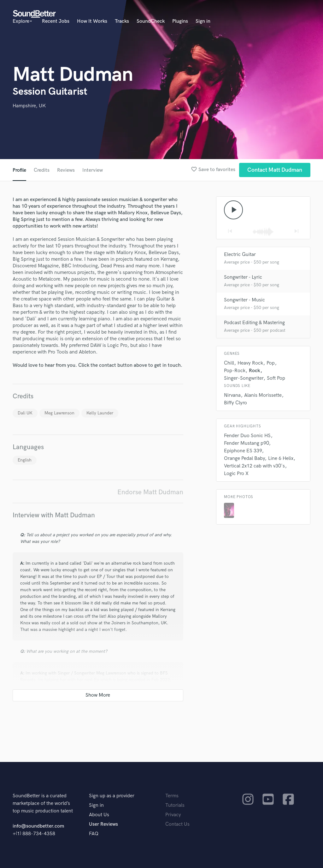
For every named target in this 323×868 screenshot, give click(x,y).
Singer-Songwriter (244, 378)
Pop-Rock (235, 371)
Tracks (122, 21)
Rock (255, 371)
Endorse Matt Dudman (150, 492)
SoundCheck (151, 21)
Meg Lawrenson (59, 413)
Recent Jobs (56, 21)
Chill (229, 363)
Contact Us (177, 824)
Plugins (180, 21)
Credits (42, 170)
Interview (93, 170)
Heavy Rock (250, 363)
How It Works (92, 21)
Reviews (66, 170)
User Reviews (103, 824)
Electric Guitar (240, 255)
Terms (172, 796)
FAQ (94, 834)
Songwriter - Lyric (243, 277)
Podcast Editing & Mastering (254, 323)
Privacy (173, 815)
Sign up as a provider (112, 796)
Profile (19, 170)
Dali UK (25, 413)
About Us (99, 815)
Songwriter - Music (244, 300)
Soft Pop (276, 378)
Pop (271, 363)
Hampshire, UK (29, 106)
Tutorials (175, 805)
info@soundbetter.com (38, 826)
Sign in (203, 21)
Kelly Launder (100, 413)
